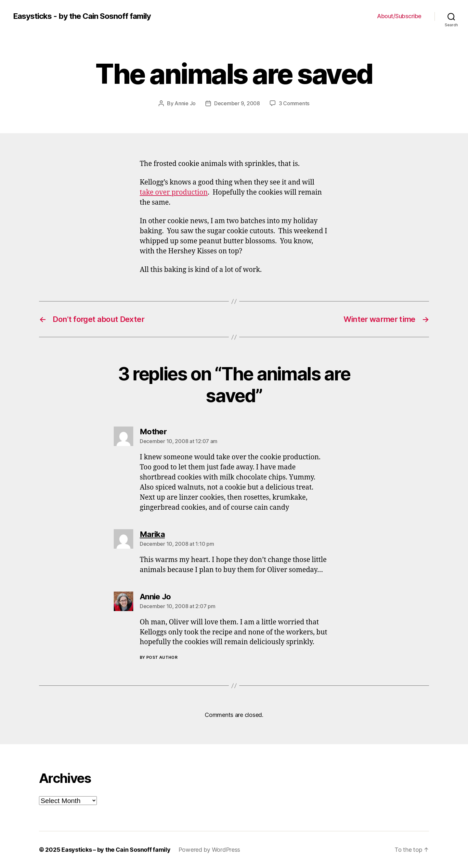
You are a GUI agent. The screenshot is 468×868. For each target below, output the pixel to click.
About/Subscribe (399, 16)
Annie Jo (185, 103)
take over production (174, 192)
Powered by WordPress (209, 850)
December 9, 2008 (237, 103)
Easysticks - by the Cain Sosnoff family (82, 16)
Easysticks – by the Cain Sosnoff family (116, 850)
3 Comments (294, 103)
